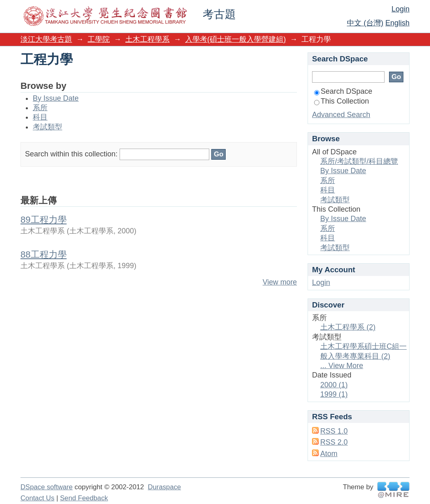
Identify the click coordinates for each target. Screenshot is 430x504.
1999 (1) (334, 394)
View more (280, 282)
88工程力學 (44, 254)
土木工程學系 (147, 39)
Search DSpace (343, 91)
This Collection (342, 101)
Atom (329, 454)
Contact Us (37, 498)
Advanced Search (341, 115)
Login (401, 9)
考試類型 (48, 127)
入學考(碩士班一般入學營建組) (235, 39)
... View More (342, 366)
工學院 (99, 39)
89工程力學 (44, 220)
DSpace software (46, 487)
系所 (40, 108)
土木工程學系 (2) (348, 327)
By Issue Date (56, 98)
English (397, 23)
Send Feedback (84, 498)
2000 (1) (334, 385)
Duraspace (164, 487)
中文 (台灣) (365, 23)
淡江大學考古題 (46, 39)
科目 (40, 117)
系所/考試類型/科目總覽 (359, 161)
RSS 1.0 (334, 431)
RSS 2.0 (334, 442)
